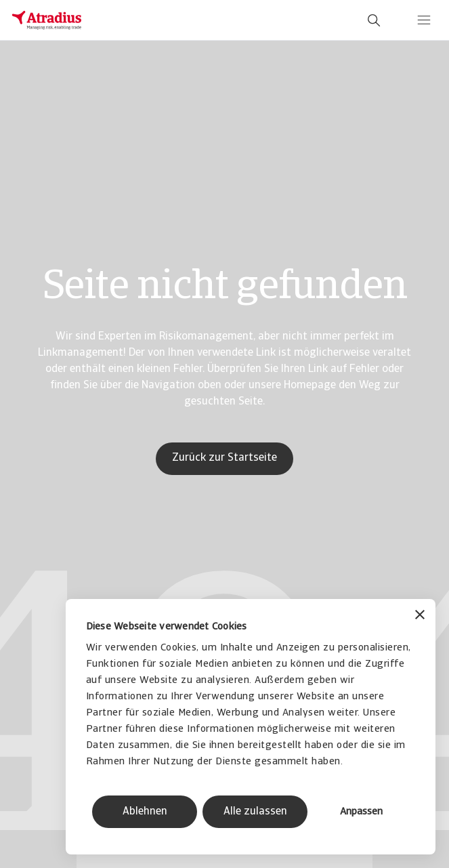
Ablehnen (145, 812)
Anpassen (361, 812)
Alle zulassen (255, 812)
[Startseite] (47, 20)
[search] (374, 20)
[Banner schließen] (420, 616)
